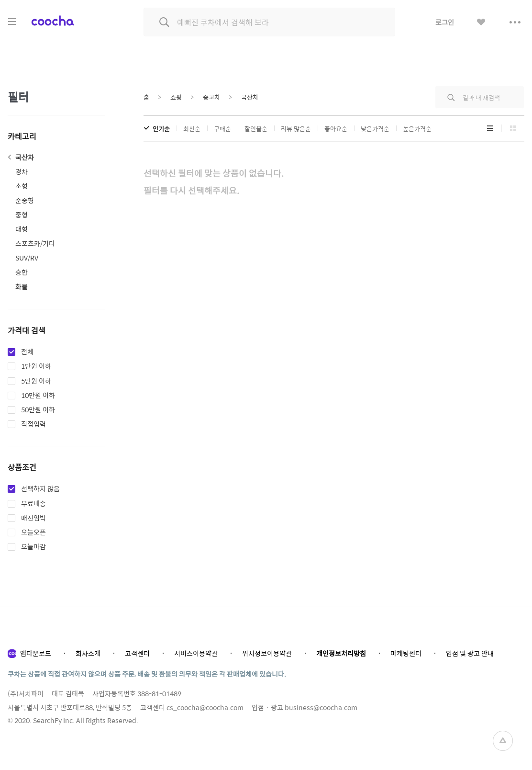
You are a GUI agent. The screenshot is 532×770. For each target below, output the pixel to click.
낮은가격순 (375, 129)
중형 (22, 215)
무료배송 (33, 504)
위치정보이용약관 (267, 653)
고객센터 (137, 653)
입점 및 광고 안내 (470, 653)
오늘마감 (33, 547)
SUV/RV (27, 258)
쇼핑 (176, 97)
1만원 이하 (36, 366)
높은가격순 (417, 129)
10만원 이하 (38, 396)
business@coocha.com (321, 707)
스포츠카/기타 (35, 243)
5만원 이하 (36, 381)
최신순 (192, 129)
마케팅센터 (406, 653)
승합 (22, 272)
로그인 (445, 22)
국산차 (25, 157)
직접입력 (33, 424)
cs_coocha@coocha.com (205, 707)
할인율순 (256, 129)
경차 (22, 171)
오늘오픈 (33, 532)
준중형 (25, 200)
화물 (22, 286)
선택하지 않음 (40, 489)
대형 (22, 229)
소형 (22, 186)
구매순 (222, 129)
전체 (27, 352)
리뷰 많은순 (296, 129)
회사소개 (88, 653)
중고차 (211, 97)
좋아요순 (336, 129)
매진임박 (33, 518)
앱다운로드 (36, 653)
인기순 (161, 129)
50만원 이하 (38, 410)
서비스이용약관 (196, 653)
